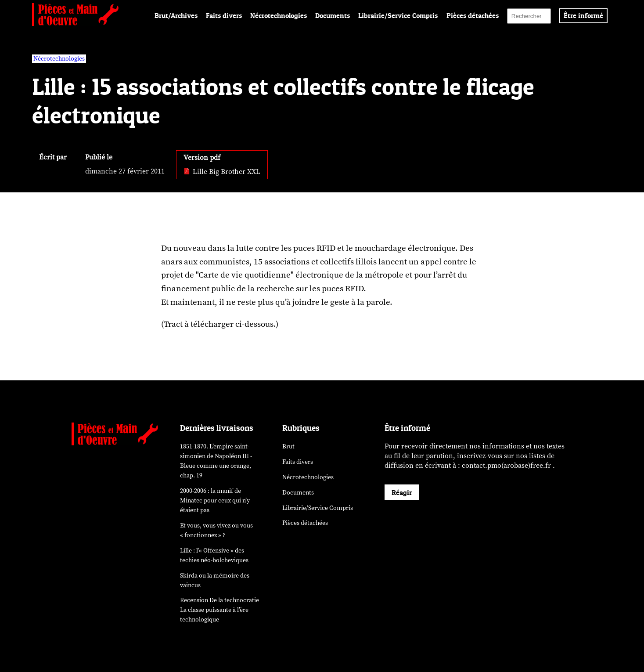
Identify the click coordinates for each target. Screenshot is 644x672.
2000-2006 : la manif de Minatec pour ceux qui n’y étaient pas (215, 500)
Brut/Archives (176, 15)
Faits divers (224, 15)
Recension (219, 610)
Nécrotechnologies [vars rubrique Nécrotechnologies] (59, 59)
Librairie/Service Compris (398, 15)
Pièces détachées (473, 15)
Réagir (402, 492)
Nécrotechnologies (279, 15)
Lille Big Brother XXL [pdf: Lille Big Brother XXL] (222, 172)
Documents (333, 15)
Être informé (583, 15)
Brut (288, 446)
